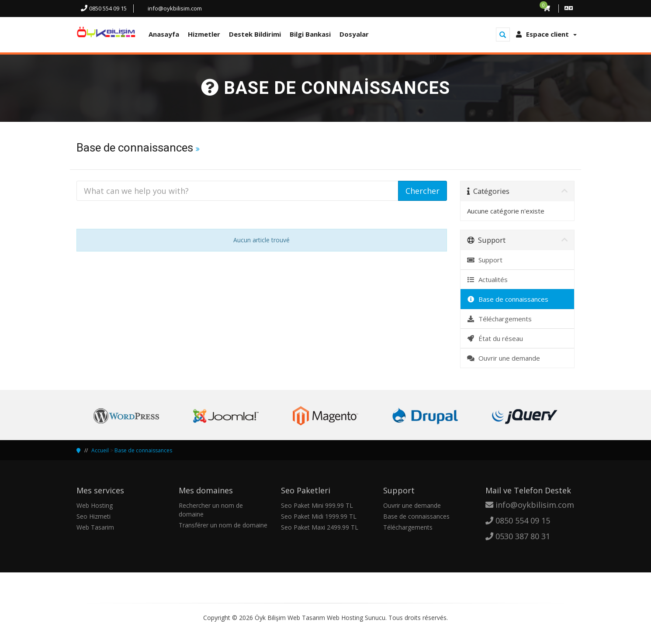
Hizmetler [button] (204, 34)
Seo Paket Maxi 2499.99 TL (320, 527)
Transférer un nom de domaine (223, 525)
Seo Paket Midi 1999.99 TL (319, 516)
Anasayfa (164, 34)
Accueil (100, 450)
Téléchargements (500, 319)
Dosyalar (354, 34)
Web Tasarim (95, 527)
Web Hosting (95, 505)
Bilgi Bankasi (310, 34)
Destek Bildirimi (255, 34)
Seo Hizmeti (93, 516)
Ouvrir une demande (504, 358)
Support (485, 260)
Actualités (488, 279)
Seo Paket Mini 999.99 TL (317, 505)
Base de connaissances (508, 299)
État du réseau (495, 338)
